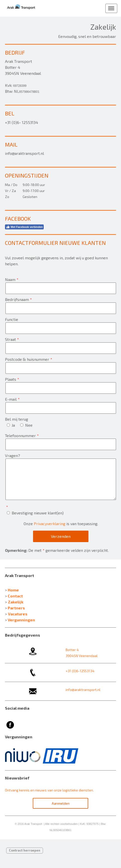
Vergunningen (21, 620)
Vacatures (18, 614)
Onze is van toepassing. (61, 524)
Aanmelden (61, 803)
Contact (15, 596)
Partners (16, 608)
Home (13, 590)
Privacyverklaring (50, 524)
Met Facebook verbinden (24, 227)
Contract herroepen (25, 850)
